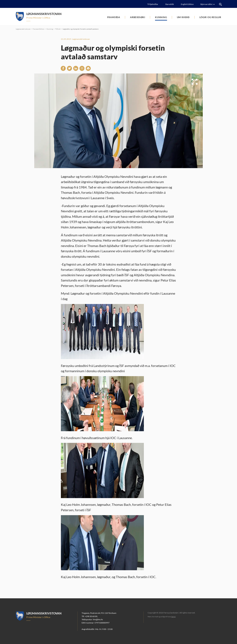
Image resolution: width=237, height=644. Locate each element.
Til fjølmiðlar (153, 4)
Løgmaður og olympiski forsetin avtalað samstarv (81, 29)
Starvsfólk (170, 4)
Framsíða (114, 17)
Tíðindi (58, 29)
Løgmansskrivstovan (23, 29)
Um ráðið (183, 17)
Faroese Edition (39, 29)
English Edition (187, 4)
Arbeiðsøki (138, 17)
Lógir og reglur (210, 17)
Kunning (161, 17)
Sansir (174, 617)
